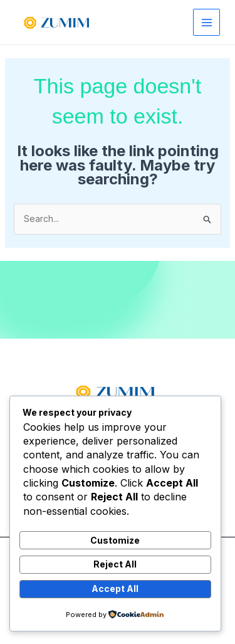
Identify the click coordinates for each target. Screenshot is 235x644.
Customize (115, 540)
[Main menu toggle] (206, 22)
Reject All (115, 564)
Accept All (115, 589)
